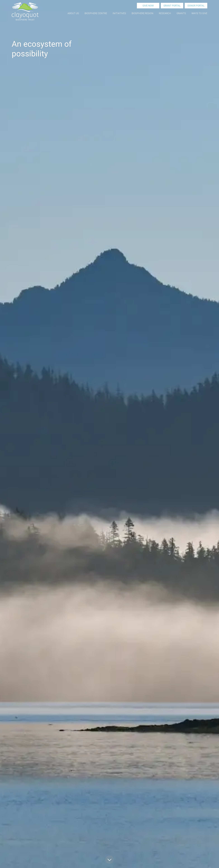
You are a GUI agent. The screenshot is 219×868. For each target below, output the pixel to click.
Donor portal (196, 6)
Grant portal (172, 6)
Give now (148, 6)
